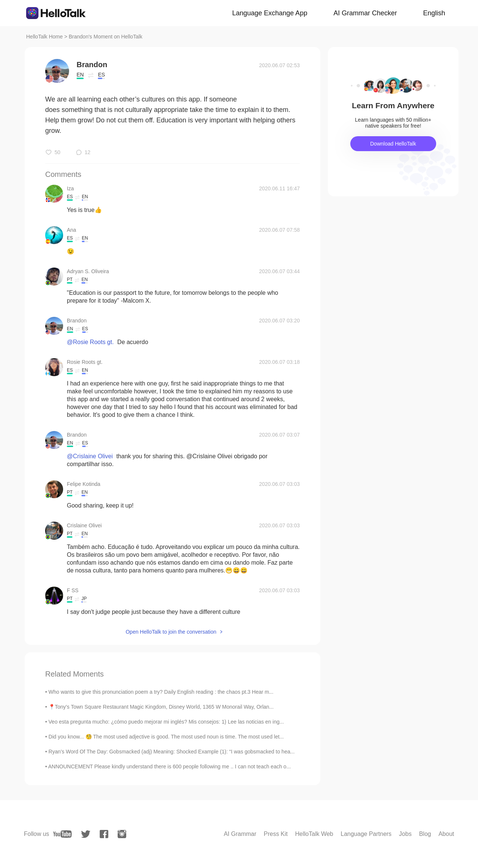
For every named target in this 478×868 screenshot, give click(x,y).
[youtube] (62, 834)
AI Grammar (240, 834)
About (446, 834)
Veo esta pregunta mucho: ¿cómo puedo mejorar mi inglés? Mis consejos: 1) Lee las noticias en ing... (166, 722)
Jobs (405, 834)
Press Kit (276, 834)
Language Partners (366, 834)
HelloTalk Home (44, 37)
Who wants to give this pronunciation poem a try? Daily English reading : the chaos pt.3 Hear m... (161, 692)
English (434, 13)
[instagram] (122, 834)
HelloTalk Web (314, 834)
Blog (425, 834)
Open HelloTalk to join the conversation (171, 632)
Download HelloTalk (393, 144)
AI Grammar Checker (365, 13)
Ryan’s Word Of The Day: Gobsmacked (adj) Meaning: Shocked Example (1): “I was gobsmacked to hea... (172, 752)
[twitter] (86, 834)
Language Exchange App (270, 13)
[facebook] (104, 834)
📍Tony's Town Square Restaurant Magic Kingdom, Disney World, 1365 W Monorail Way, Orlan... (161, 707)
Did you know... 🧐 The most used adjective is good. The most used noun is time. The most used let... (166, 737)
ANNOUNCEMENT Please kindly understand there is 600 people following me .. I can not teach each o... (170, 766)
